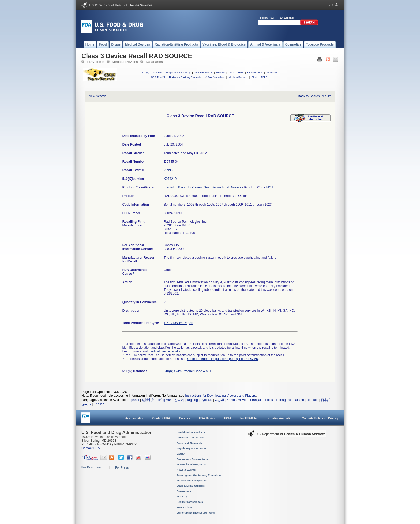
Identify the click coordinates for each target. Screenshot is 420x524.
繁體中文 (148, 400)
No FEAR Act (249, 418)
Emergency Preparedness (193, 459)
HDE (241, 73)
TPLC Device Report (178, 323)
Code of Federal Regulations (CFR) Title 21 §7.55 (223, 359)
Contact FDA (161, 418)
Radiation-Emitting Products (185, 77)
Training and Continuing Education (199, 475)
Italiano (299, 400)
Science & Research (189, 443)
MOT (270, 187)
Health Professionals (190, 502)
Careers (185, 418)
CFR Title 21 (158, 77)
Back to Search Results (315, 96)
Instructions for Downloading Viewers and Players (220, 396)
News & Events (186, 470)
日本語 (326, 400)
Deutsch (312, 400)
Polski (269, 400)
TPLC (264, 77)
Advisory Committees (190, 438)
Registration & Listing (179, 73)
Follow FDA (267, 18)
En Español (287, 18)
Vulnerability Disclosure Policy (196, 513)
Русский (206, 400)
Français (256, 400)
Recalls (220, 73)
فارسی (86, 404)
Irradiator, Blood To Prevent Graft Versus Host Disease (202, 187)
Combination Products (191, 432)
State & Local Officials (191, 486)
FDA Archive (184, 507)
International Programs (191, 464)
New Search (97, 96)
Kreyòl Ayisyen (237, 400)
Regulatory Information (191, 448)
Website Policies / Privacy (320, 418)
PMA (231, 73)
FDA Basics (207, 418)
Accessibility (134, 418)
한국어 (179, 400)
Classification (255, 73)
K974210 (170, 179)
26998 (168, 170)
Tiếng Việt (164, 400)
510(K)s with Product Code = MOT (188, 371)
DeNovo (158, 73)
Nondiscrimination (281, 418)
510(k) (146, 73)
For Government (93, 467)
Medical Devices (125, 62)
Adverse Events (203, 73)
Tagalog (192, 400)
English (99, 404)
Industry (182, 497)
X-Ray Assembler (215, 77)
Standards (272, 73)
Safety (181, 454)
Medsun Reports (238, 77)
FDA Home (95, 62)
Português (284, 400)
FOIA (228, 418)
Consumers (184, 491)
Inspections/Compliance (192, 480)
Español (133, 400)
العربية (220, 400)
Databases (154, 62)
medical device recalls (164, 351)
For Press (122, 467)
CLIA (254, 77)
